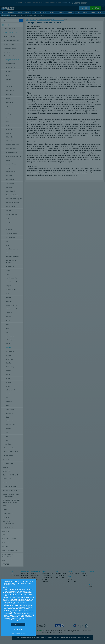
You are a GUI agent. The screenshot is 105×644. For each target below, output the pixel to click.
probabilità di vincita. (9, 585)
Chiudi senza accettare (18, 633)
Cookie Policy (11, 602)
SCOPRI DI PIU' (18, 629)
